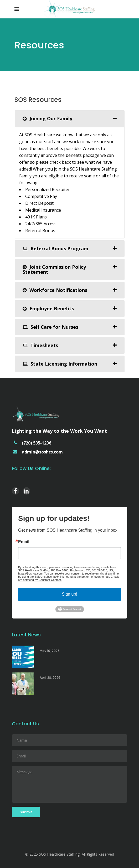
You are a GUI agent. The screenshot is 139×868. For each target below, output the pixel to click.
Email (24, 542)
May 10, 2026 (50, 651)
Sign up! (69, 594)
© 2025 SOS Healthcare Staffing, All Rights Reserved (70, 854)
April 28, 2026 (50, 678)
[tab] (70, 119)
